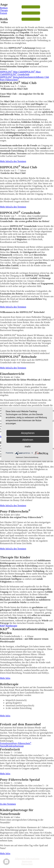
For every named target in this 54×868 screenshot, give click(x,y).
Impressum (27, 861)
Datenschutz (27, 864)
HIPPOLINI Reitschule (11, 77)
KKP (3, 626)
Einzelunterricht (30, 77)
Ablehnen (28, 440)
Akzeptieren (28, 433)
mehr (28, 446)
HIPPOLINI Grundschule (17, 74)
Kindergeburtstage (15, 746)
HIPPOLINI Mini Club (11, 72)
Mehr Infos (5, 161)
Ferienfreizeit (6, 743)
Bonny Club (43, 77)
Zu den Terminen (18, 161)
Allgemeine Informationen (27, 859)
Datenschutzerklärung (31, 457)
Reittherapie (12, 626)
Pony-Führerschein (9, 80)
